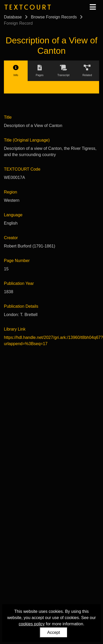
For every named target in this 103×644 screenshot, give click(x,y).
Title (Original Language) (27, 140)
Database (13, 17)
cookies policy (32, 624)
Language (13, 215)
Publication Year (19, 283)
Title (8, 117)
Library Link (15, 329)
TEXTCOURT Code (22, 169)
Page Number (17, 261)
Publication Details (21, 306)
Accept (54, 632)
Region (11, 192)
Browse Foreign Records (54, 17)
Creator (11, 238)
